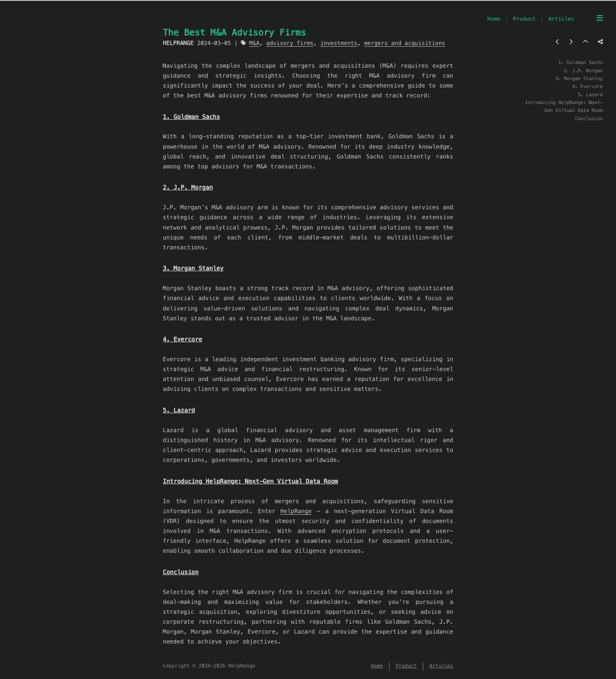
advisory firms (290, 43)
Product (524, 19)
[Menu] (600, 18)
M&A (254, 43)
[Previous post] (558, 42)
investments (339, 43)
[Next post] (571, 42)
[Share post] (600, 42)
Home (494, 19)
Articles (561, 19)
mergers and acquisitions (405, 43)
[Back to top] (585, 42)
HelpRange (296, 511)
